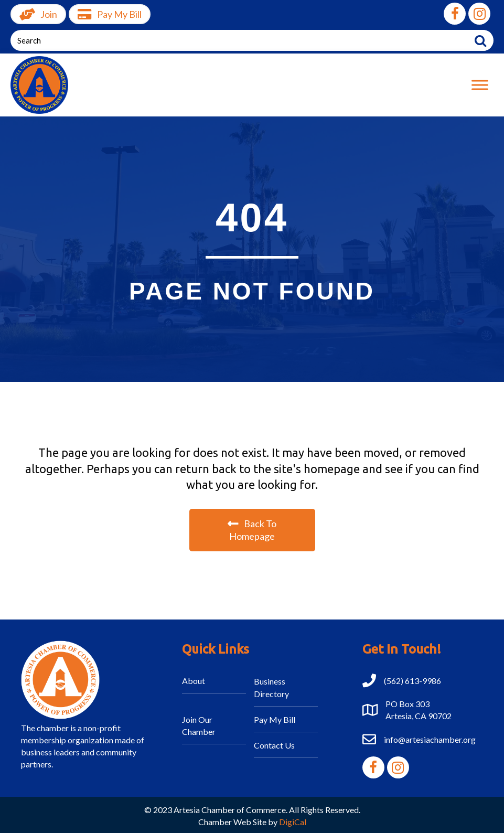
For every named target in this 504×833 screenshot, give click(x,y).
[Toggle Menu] (480, 85)
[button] (455, 14)
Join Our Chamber (199, 725)
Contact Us (274, 745)
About (194, 681)
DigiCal (293, 822)
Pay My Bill (275, 719)
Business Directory (271, 687)
